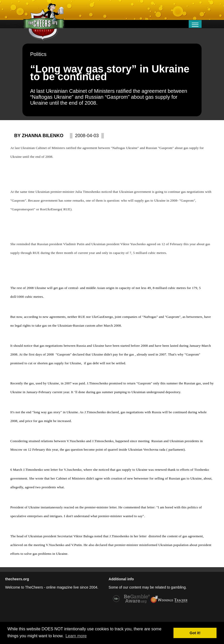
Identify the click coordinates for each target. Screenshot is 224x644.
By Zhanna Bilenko (39, 136)
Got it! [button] (195, 633)
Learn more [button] (76, 636)
